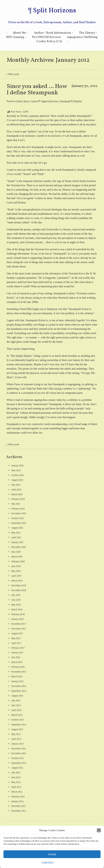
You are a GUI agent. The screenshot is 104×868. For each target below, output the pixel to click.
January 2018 (17, 619)
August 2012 (17, 768)
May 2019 (16, 571)
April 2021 (16, 537)
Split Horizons (54, 11)
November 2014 (19, 686)
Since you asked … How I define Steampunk (37, 90)
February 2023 (18, 508)
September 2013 (19, 724)
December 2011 (18, 806)
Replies (77, 101)
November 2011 (19, 811)
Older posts (12, 74)
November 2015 (19, 672)
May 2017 (16, 638)
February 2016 (18, 667)
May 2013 (16, 734)
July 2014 (16, 700)
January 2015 (17, 681)
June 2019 (16, 566)
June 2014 (16, 705)
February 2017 (18, 648)
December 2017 (18, 624)
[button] (99, 830)
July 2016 (16, 657)
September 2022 (19, 523)
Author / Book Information (53, 33)
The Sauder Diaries (21, 356)
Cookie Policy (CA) (49, 41)
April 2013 (16, 739)
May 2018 (16, 604)
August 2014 (17, 696)
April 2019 (16, 576)
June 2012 (16, 777)
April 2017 (16, 643)
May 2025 (16, 470)
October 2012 (17, 758)
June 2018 (16, 600)
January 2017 (17, 652)
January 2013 (17, 744)
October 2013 (17, 720)
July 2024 (16, 485)
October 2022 (17, 518)
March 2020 (17, 556)
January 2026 (17, 465)
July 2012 (16, 772)
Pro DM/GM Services (46, 37)
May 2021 (16, 532)
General (34, 101)
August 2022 (17, 528)
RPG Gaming (15, 37)
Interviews (53, 101)
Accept (52, 854)
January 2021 (17, 542)
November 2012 (19, 753)
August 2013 (17, 729)
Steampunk (65, 101)
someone (34, 116)
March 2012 (17, 792)
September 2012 (19, 763)
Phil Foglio (33, 309)
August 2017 (17, 633)
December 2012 (18, 748)
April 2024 (16, 489)
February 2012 (18, 796)
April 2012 (16, 787)
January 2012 (17, 801)
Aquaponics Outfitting (82, 37)
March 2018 (17, 609)
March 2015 (17, 676)
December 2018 (18, 585)
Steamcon (52, 309)
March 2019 (17, 580)
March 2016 (17, 662)
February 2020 (18, 561)
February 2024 (18, 499)
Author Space (23, 101)
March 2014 (17, 715)
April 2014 (16, 710)
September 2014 (19, 691)
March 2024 (17, 494)
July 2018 (16, 595)
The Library (87, 33)
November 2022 (19, 513)
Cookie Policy (48, 862)
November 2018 (19, 590)
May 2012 (16, 782)
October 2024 (17, 475)
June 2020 (16, 552)
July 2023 (16, 504)
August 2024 (17, 480)
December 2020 (18, 547)
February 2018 (18, 614)
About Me (19, 33)
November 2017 (19, 628)
